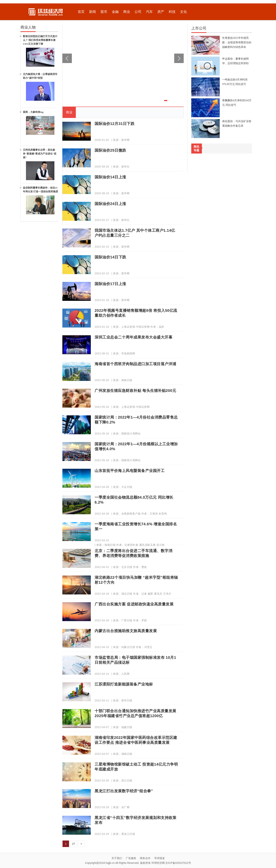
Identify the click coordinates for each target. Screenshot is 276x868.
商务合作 (145, 858)
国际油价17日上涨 (110, 284)
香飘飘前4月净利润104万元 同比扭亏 (237, 103)
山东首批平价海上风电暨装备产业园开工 (130, 471)
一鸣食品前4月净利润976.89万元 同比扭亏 (235, 82)
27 (74, 844)
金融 (115, 12)
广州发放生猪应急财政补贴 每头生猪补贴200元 (135, 391)
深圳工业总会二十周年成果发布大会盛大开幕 (133, 337)
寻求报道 (159, 858)
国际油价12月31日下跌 (115, 124)
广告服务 (131, 858)
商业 (127, 12)
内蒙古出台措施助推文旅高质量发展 (126, 631)
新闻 (93, 12)
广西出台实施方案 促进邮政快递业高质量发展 (134, 604)
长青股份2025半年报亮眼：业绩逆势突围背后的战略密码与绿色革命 (237, 43)
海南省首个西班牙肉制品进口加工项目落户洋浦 (135, 364)
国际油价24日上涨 (110, 204)
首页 (81, 12)
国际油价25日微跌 (110, 150)
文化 (183, 12)
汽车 (149, 12)
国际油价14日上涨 (110, 177)
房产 (161, 12)
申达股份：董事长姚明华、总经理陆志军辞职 (235, 61)
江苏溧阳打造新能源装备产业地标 (124, 684)
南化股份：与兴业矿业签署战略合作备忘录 (237, 124)
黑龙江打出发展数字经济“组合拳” (124, 791)
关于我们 (117, 858)
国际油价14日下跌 (110, 257)
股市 (104, 12)
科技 (172, 12)
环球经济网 (158, 863)
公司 (138, 12)
